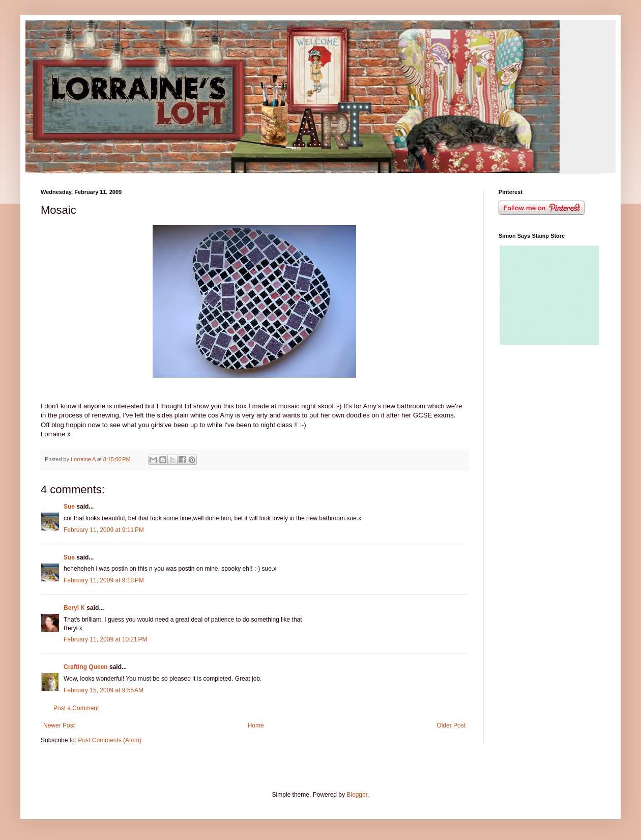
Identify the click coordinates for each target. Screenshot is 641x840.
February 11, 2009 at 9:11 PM (104, 530)
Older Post (451, 725)
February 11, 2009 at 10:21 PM (105, 639)
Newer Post (59, 725)
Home (256, 725)
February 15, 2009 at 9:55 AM (104, 690)
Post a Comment (76, 708)
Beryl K (74, 608)
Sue (69, 507)
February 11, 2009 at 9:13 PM (104, 580)
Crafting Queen (86, 667)
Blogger (357, 795)
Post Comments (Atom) (110, 740)
